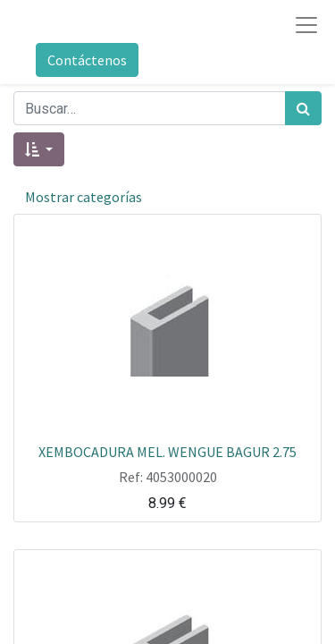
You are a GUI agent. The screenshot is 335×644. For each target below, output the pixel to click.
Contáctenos (87, 60)
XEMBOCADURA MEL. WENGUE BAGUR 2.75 (167, 451)
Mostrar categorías (84, 197)
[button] (39, 149)
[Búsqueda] (303, 108)
